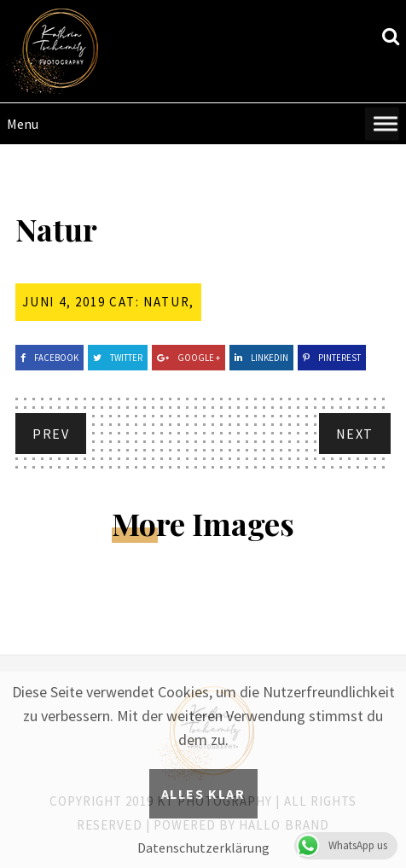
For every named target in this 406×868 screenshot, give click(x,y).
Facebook (49, 358)
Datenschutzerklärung (203, 848)
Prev (51, 434)
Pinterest (332, 358)
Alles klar (203, 794)
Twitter (118, 358)
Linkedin (261, 358)
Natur (166, 302)
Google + (188, 358)
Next (355, 434)
